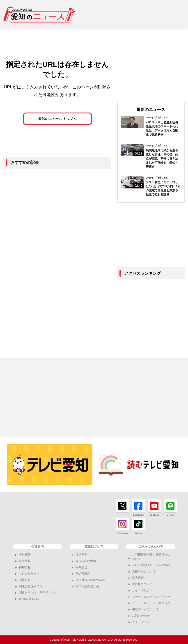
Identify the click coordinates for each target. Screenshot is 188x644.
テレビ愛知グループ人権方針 (151, 565)
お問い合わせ (141, 616)
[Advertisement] (133, 15)
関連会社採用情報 (31, 586)
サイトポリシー (142, 590)
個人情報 (138, 578)
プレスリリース (29, 574)
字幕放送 (81, 567)
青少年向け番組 (86, 561)
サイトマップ (141, 622)
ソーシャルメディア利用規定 (151, 603)
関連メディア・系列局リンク (38, 593)
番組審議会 (83, 574)
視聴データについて (145, 609)
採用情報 (25, 567)
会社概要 (25, 555)
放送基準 (81, 555)
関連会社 (25, 580)
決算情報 (25, 561)
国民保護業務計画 (87, 586)
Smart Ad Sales (29, 599)
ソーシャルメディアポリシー (151, 597)
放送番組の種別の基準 (90, 580)
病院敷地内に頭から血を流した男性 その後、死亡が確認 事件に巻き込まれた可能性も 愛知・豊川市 (162, 159)
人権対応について (144, 571)
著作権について (142, 584)
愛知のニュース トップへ (57, 120)
